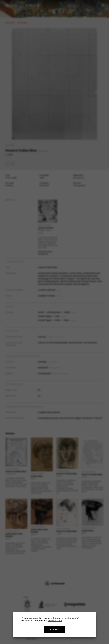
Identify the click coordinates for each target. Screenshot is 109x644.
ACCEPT (54, 630)
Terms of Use (55, 621)
